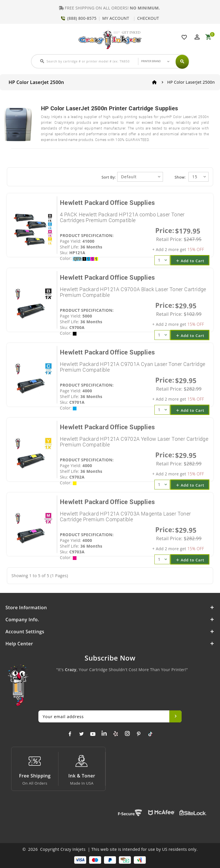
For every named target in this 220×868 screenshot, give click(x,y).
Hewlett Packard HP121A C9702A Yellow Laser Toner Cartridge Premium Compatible (134, 442)
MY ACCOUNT (116, 18)
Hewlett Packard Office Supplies (107, 202)
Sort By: (109, 177)
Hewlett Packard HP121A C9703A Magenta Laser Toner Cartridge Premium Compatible (125, 516)
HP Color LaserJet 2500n (191, 82)
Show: (180, 177)
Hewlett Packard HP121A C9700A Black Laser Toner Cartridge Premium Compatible (133, 292)
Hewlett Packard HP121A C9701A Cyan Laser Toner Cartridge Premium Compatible (132, 367)
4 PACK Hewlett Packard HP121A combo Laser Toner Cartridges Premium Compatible (122, 217)
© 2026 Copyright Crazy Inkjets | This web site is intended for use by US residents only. (110, 849)
